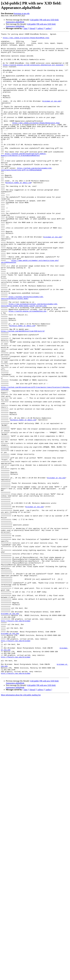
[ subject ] (40, 28)
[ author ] (48, 28)
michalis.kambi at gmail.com (19, 213)
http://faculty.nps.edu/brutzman (16, 738)
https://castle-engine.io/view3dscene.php (27, 367)
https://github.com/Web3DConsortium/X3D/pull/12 (23, 391)
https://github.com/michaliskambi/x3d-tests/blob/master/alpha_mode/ (22, 351)
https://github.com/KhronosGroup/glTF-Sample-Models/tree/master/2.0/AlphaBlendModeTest (24, 179)
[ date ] (26, 28)
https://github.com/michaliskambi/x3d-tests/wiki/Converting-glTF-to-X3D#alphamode (27, 196)
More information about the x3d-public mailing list (21, 823)
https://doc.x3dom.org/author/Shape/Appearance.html (36, 141)
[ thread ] (32, 28)
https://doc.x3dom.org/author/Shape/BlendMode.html (26, 39)
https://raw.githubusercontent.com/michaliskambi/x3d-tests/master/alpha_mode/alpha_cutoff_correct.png (29, 359)
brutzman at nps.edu (22, 13)
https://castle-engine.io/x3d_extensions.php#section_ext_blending (33, 71)
